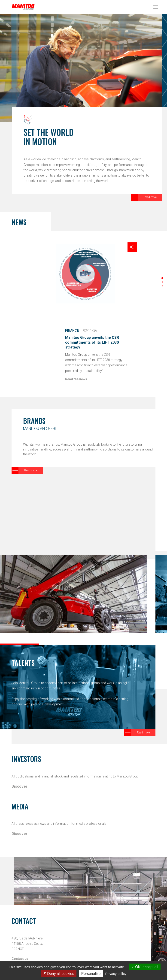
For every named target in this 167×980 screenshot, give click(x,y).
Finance (72, 330)
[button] (162, 278)
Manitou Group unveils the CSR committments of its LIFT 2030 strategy (92, 342)
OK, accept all (145, 967)
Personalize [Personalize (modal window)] (91, 974)
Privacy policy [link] (116, 974)
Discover (20, 786)
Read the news (76, 379)
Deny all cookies (59, 974)
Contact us (20, 959)
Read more (150, 197)
